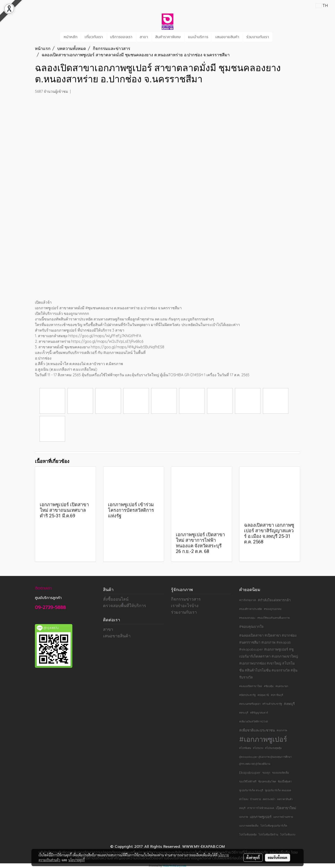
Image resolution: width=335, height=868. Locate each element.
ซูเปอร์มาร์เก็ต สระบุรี (251, 790)
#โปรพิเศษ (245, 748)
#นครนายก (282, 686)
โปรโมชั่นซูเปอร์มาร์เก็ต (274, 826)
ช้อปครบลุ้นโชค (267, 782)
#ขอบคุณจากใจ (251, 627)
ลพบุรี (242, 808)
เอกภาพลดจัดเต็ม (249, 826)
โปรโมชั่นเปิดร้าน (268, 835)
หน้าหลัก (71, 37)
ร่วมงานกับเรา (258, 37)
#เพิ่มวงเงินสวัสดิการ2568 (253, 722)
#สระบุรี (244, 713)
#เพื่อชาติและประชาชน (257, 730)
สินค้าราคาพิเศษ (168, 37)
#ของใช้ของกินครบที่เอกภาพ (273, 618)
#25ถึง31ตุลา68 (248, 600)
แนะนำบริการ (198, 37)
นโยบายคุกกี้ (77, 860)
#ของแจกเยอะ (247, 618)
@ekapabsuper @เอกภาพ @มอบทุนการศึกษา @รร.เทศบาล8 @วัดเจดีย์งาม (265, 760)
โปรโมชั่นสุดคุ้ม (248, 835)
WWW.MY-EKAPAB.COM (203, 847)
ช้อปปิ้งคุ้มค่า (285, 782)
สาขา (144, 37)
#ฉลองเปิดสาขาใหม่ (251, 686)
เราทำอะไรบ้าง (185, 606)
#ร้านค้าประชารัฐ (272, 704)
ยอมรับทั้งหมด (278, 858)
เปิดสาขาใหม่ (286, 808)
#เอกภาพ (282, 730)
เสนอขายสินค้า (227, 37)
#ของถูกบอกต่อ (273, 609)
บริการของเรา (121, 37)
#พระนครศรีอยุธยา (250, 704)
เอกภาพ (244, 817)
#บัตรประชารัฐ (247, 695)
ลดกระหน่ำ (269, 799)
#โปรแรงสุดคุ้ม (273, 748)
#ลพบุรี (289, 704)
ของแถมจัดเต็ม (281, 773)
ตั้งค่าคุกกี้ (253, 858)
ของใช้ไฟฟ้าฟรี (248, 782)
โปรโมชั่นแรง (288, 835)
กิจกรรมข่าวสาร (186, 599)
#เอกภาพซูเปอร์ (263, 739)
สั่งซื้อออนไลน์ (116, 599)
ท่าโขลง (244, 799)
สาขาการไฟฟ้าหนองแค (261, 808)
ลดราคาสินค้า (285, 799)
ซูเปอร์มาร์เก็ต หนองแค (278, 790)
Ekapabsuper (250, 773)
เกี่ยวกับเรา (94, 37)
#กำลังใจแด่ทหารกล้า (274, 600)
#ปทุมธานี (263, 695)
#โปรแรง (258, 748)
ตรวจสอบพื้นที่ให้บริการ (125, 606)
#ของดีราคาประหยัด (251, 609)
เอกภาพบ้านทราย (283, 817)
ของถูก (266, 773)
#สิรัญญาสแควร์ (259, 713)
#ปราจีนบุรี (277, 695)
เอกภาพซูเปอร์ (261, 817)
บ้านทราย (255, 799)
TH (322, 5)
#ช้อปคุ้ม (269, 686)
